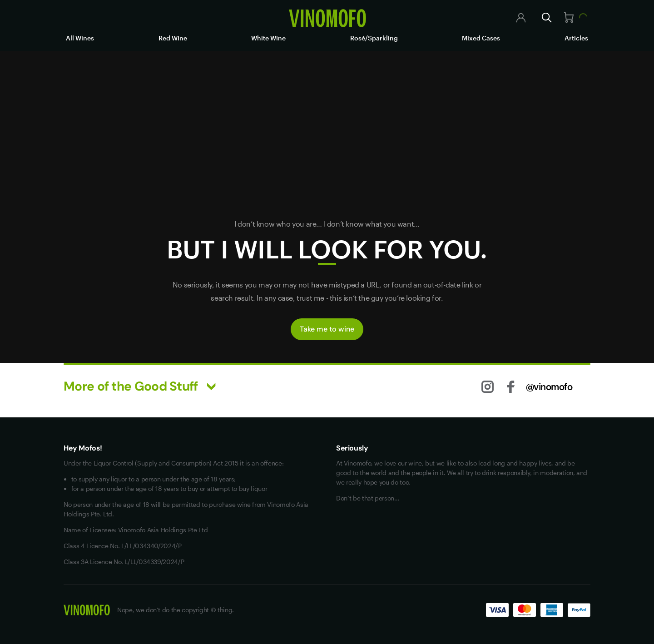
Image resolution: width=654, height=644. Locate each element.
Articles (576, 38)
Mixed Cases (481, 38)
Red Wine (173, 38)
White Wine (268, 38)
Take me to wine (327, 329)
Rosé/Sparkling (374, 38)
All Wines (80, 38)
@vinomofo (549, 386)
